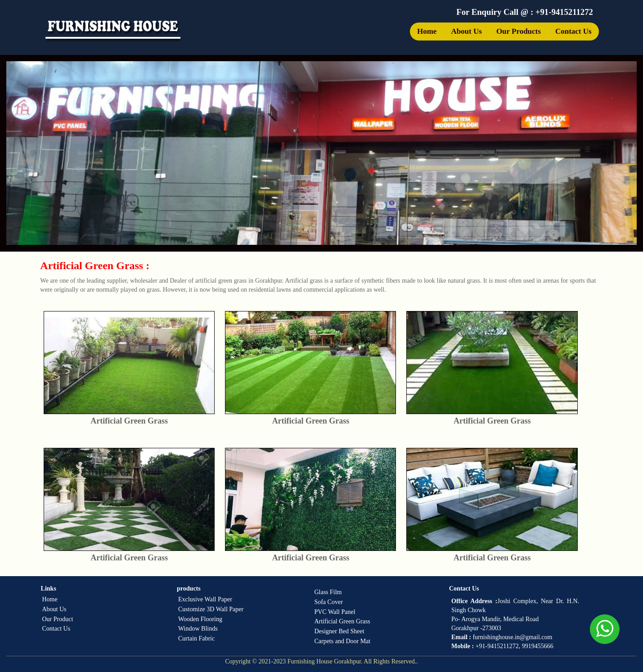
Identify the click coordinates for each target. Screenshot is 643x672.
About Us (466, 31)
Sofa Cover (328, 602)
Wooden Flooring (200, 619)
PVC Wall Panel (335, 612)
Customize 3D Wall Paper (211, 609)
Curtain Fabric (196, 638)
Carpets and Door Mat (342, 641)
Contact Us (573, 31)
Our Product (57, 619)
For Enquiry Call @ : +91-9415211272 (525, 12)
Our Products (519, 31)
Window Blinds (198, 629)
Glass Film (328, 592)
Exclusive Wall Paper (205, 599)
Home (427, 31)
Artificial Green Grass (342, 621)
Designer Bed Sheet (339, 631)
